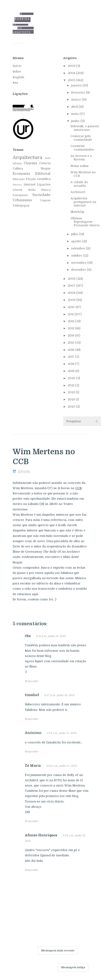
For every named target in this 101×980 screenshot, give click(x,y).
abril (75, 107)
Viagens (45, 200)
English (18, 77)
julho (75, 234)
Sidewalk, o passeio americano (85, 128)
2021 (71, 385)
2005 (72, 80)
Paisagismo (20, 195)
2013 (71, 328)
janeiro (77, 85)
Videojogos (21, 205)
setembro (78, 248)
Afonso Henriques (41, 835)
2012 (71, 321)
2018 (71, 364)
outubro (77, 256)
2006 (72, 279)
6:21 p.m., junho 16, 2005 (51, 636)
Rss (15, 83)
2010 (72, 307)
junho (76, 121)
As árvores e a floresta (81, 158)
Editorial (43, 174)
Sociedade (41, 195)
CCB (78, 488)
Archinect (78, 192)
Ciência (45, 163)
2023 (72, 392)
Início (17, 66)
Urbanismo (22, 200)
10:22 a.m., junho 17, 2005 (62, 766)
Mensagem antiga (73, 967)
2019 (72, 371)
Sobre (17, 72)
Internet (29, 184)
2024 (72, 399)
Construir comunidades (82, 148)
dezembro (79, 270)
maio (75, 114)
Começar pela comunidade (81, 138)
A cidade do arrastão (79, 184)
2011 (71, 314)
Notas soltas (80, 166)
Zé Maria (33, 766)
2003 (72, 66)
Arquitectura (27, 157)
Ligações (44, 184)
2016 (72, 350)
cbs (28, 636)
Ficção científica (38, 179)
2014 (71, 335)
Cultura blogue (32, 168)
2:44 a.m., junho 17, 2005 (62, 733)
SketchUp (77, 212)
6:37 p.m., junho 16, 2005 (60, 695)
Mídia (32, 190)
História (17, 185)
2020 (72, 378)
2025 (72, 407)
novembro (79, 263)
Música (46, 190)
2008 (72, 293)
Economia (21, 174)
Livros (17, 190)
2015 (71, 343)
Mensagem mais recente (58, 950)
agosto (76, 241)
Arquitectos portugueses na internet (83, 202)
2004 (72, 73)
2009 (72, 300)
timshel (32, 695)
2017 (71, 357)
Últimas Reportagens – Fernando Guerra (85, 222)
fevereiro (78, 93)
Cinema (30, 163)
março (76, 99)
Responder (32, 681)
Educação (19, 179)
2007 (72, 286)
